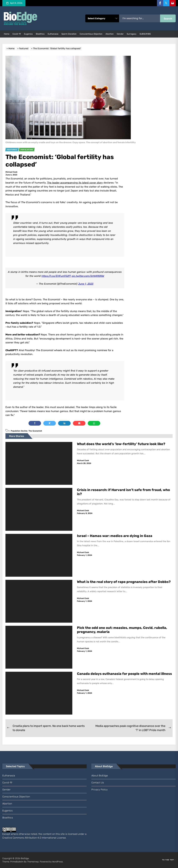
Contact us (98, 783)
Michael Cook (11, 172)
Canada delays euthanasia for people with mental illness (124, 674)
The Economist (35, 431)
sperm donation (69, 34)
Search (168, 19)
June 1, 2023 (86, 284)
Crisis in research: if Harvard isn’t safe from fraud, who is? (123, 492)
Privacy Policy (100, 790)
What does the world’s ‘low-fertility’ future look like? (121, 444)
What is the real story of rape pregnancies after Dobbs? (124, 582)
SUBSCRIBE (145, 34)
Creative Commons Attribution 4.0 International (29, 838)
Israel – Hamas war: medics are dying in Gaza (115, 536)
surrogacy (132, 34)
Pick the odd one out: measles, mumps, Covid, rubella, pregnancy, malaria (122, 630)
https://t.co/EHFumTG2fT (56, 276)
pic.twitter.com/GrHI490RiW (88, 276)
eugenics (28, 34)
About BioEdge (100, 776)
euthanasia (53, 34)
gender (120, 34)
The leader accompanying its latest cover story (75, 183)
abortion (110, 34)
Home (7, 34)
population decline (19, 431)
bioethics (40, 34)
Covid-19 (17, 34)
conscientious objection (91, 34)
